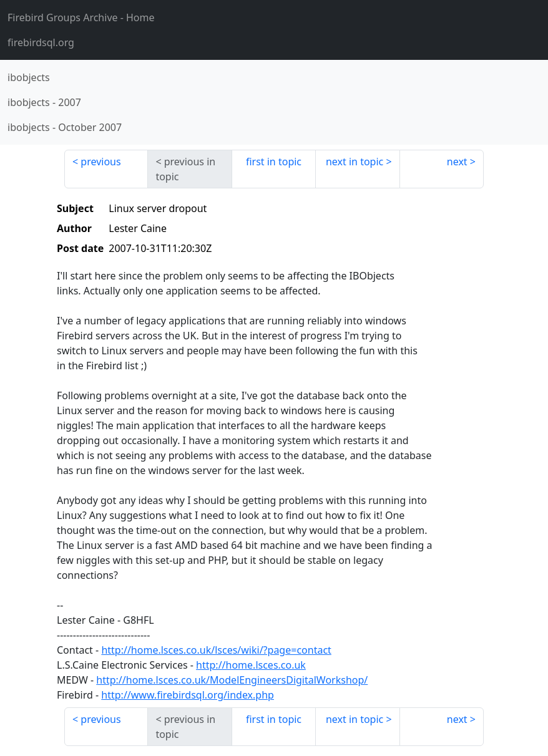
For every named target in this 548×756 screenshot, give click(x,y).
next (457, 162)
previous (100, 162)
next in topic (355, 162)
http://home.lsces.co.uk (251, 665)
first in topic (274, 162)
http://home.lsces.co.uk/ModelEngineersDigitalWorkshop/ (232, 680)
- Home (81, 17)
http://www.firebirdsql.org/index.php (188, 695)
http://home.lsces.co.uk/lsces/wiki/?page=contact (216, 650)
